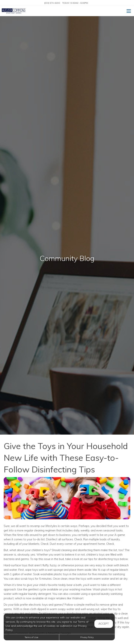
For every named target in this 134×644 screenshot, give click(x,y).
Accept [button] (104, 624)
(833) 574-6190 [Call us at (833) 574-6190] (52, 3)
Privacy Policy (87, 637)
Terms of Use (31, 637)
